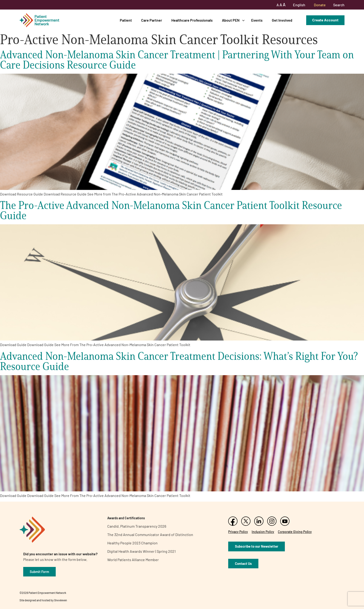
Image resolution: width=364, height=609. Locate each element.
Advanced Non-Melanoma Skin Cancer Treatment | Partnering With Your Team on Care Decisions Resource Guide (177, 60)
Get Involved (282, 20)
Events (257, 20)
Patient (126, 20)
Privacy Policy (238, 532)
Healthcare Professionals (192, 20)
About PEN (231, 20)
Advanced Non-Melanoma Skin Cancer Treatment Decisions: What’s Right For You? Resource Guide (179, 361)
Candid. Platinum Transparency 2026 (137, 526)
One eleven (61, 600)
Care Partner (152, 20)
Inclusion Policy (263, 532)
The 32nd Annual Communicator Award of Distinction (150, 535)
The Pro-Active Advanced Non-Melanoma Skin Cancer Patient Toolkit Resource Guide (171, 210)
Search (339, 5)
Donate (320, 5)
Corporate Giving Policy (295, 532)
